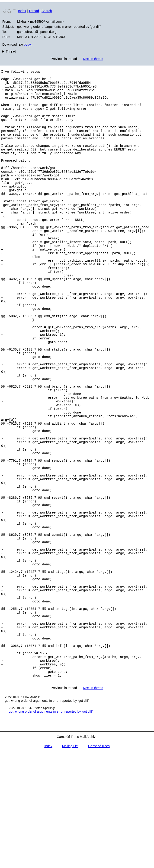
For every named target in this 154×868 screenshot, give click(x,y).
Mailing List (70, 861)
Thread (34, 11)
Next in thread (93, 59)
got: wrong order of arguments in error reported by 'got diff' (51, 826)
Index (22, 11)
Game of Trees (99, 861)
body (27, 44)
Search (47, 11)
